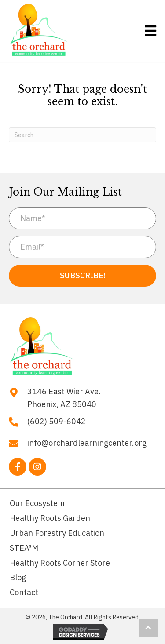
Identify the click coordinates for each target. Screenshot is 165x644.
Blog (18, 577)
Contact (24, 592)
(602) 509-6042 (57, 421)
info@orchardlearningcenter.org (87, 443)
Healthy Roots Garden (50, 518)
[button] (82, 276)
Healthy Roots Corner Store (60, 563)
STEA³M (24, 548)
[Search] (82, 135)
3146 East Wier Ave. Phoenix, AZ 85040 (64, 398)
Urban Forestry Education (57, 533)
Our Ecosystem (37, 503)
